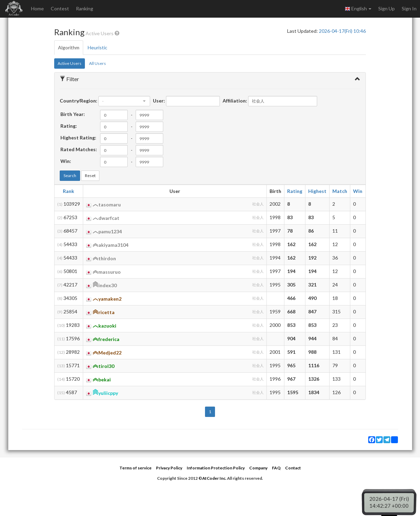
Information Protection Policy (216, 468)
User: (159, 101)
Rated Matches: (79, 149)
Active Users (70, 63)
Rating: (69, 126)
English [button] (358, 9)
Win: (66, 161)
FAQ (276, 468)
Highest (317, 191)
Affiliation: (235, 101)
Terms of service (135, 468)
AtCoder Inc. (214, 478)
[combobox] (124, 101)
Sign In (409, 8)
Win (358, 191)
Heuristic (97, 47)
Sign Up (387, 8)
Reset (90, 176)
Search (70, 176)
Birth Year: (73, 114)
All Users (97, 63)
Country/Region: (79, 101)
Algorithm (69, 47)
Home (37, 8)
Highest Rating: (78, 138)
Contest (60, 8)
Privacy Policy (169, 468)
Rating (295, 191)
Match (340, 191)
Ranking (85, 8)
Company (258, 468)
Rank (69, 191)
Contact (293, 468)
